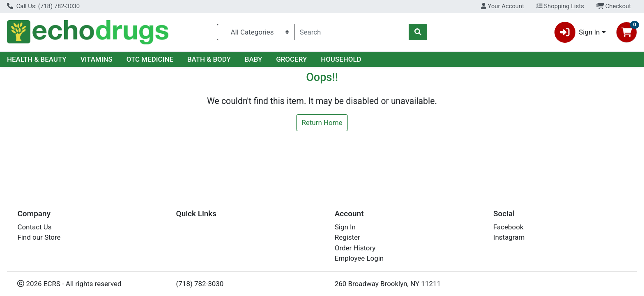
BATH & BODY (209, 59)
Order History (355, 248)
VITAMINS (97, 59)
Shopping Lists (560, 6)
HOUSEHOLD (341, 59)
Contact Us (34, 227)
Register (347, 237)
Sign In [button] (577, 32)
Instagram (509, 237)
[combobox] (352, 32)
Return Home (322, 123)
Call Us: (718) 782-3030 (43, 6)
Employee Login (359, 258)
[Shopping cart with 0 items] (627, 32)
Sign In (345, 227)
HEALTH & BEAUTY (37, 59)
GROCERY (291, 59)
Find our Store (39, 237)
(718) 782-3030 (200, 284)
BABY (254, 59)
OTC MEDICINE (150, 59)
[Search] (352, 32)
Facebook (508, 227)
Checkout (614, 6)
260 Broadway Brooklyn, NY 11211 (388, 284)
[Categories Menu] (255, 32)
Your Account (503, 6)
